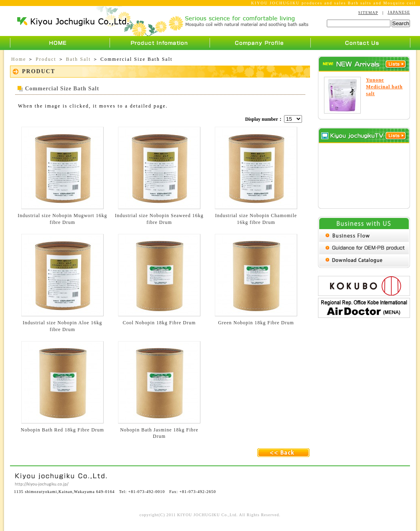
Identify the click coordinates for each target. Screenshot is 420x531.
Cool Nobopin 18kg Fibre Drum (159, 323)
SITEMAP (368, 13)
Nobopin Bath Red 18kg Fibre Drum (62, 430)
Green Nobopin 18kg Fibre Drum (256, 323)
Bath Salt (78, 59)
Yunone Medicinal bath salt (384, 87)
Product (46, 59)
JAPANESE (399, 12)
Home (19, 59)
